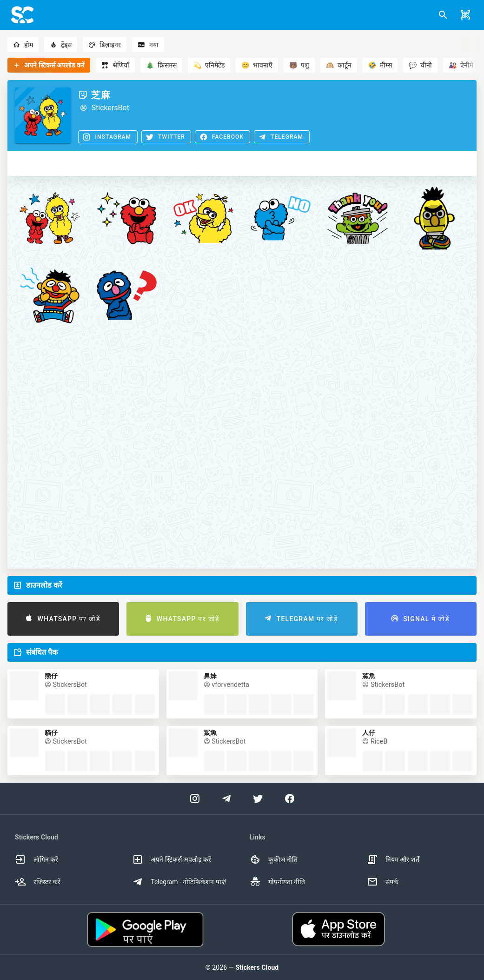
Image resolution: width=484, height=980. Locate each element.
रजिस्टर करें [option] (38, 882)
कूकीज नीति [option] (274, 859)
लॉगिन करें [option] (36, 859)
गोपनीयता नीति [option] (277, 882)
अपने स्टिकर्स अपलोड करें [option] (171, 859)
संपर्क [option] (383, 882)
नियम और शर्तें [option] (393, 859)
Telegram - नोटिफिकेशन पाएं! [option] (179, 882)
